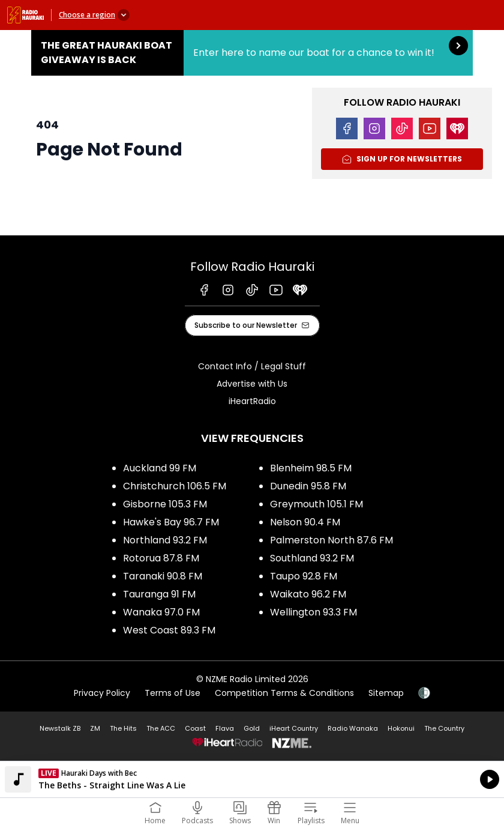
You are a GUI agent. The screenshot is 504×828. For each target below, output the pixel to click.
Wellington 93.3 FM (313, 612)
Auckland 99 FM (160, 468)
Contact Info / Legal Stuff (252, 366)
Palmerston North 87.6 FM (331, 540)
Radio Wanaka (353, 728)
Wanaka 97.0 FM (161, 612)
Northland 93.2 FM (165, 540)
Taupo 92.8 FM (304, 576)
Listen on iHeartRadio (252, 779)
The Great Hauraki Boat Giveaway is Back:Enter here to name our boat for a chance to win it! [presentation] (252, 53)
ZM (95, 728)
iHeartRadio (252, 401)
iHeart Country (294, 728)
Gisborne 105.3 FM (165, 504)
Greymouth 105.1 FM (316, 504)
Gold (252, 728)
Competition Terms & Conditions (284, 693)
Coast (195, 728)
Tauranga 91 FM (159, 594)
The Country (444, 728)
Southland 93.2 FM (312, 558)
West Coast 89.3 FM (169, 630)
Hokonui (401, 728)
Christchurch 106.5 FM (175, 486)
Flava (225, 728)
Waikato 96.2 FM (308, 594)
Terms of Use (172, 693)
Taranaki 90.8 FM (163, 576)
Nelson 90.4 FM (305, 522)
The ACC (161, 728)
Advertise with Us (252, 384)
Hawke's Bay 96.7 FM (171, 522)
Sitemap (386, 693)
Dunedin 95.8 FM (308, 486)
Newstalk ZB (60, 728)
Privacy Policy (102, 693)
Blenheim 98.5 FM (311, 468)
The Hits (123, 728)
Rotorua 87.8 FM (161, 558)
